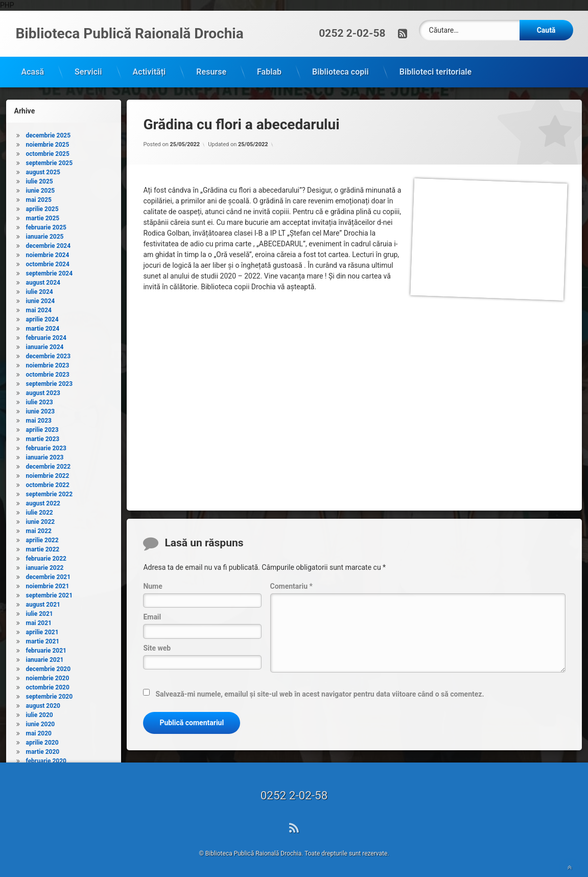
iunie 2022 (41, 520)
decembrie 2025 (49, 133)
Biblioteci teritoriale (436, 70)
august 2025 (43, 170)
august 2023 (43, 391)
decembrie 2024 (49, 244)
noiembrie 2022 (48, 474)
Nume (152, 584)
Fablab (269, 70)
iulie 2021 (40, 612)
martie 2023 (43, 437)
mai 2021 (39, 621)
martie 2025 (43, 216)
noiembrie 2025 (48, 143)
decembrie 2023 (49, 354)
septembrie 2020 (50, 695)
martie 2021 (43, 639)
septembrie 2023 (50, 382)
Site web (157, 646)
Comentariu (291, 584)
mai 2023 (39, 419)
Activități (149, 70)
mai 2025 (39, 198)
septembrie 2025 (50, 161)
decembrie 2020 (49, 667)
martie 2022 (43, 547)
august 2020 (43, 704)
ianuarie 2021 (45, 658)
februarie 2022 (46, 557)
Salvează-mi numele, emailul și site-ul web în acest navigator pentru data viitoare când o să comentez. (320, 693)
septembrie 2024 (50, 271)
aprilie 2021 (42, 630)
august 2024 (43, 281)
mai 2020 (39, 731)
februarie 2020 (46, 759)
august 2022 (43, 501)
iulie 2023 (40, 400)
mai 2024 (39, 308)
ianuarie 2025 (45, 235)
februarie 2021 (46, 649)
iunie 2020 (41, 722)
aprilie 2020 (42, 741)
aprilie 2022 (42, 538)
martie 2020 (43, 750)
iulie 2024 (40, 290)
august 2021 (43, 603)
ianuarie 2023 (45, 455)
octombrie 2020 (48, 685)
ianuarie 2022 (45, 566)
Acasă (33, 70)
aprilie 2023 (42, 428)
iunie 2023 (41, 409)
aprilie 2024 (42, 317)
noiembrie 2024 (48, 253)
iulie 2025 (40, 179)
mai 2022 (39, 529)
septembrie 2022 (50, 492)
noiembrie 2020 (48, 676)
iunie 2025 (41, 189)
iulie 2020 (40, 713)
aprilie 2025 (42, 207)
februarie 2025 (46, 225)
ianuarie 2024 (45, 345)
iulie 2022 (40, 511)
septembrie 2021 (50, 593)
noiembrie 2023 (48, 363)
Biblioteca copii (340, 70)
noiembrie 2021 (48, 584)
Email (152, 615)
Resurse (211, 70)
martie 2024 (43, 327)
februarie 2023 (46, 446)
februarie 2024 (46, 336)
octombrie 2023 (48, 373)
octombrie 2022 (48, 483)
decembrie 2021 (49, 575)
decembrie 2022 (49, 465)
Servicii (88, 70)
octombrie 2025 (48, 152)
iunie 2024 (41, 299)
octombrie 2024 (48, 262)
